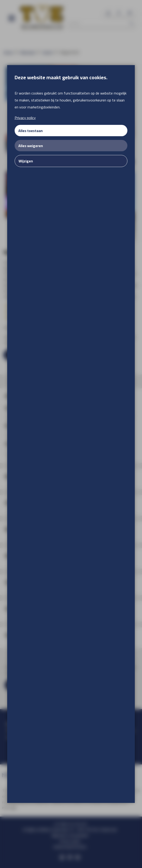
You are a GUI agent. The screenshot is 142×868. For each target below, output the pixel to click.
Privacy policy (25, 118)
